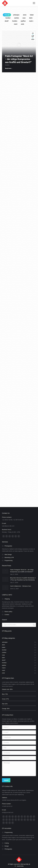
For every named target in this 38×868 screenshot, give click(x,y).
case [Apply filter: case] (24, 18)
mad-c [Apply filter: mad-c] (31, 21)
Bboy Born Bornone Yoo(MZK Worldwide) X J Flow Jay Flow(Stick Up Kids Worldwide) (23, 579)
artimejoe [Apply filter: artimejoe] (16, 15)
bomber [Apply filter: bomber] (8, 18)
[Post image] (5, 571)
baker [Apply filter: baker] (32, 15)
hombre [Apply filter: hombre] (15, 21)
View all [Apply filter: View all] (7, 15)
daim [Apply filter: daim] (31, 18)
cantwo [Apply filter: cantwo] (17, 18)
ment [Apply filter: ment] (16, 24)
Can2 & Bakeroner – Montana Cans (21, 586)
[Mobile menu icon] (34, 3)
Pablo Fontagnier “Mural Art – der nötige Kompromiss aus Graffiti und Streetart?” (19, 62)
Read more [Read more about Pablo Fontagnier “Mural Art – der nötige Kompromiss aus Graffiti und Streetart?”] (9, 72)
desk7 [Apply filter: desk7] (7, 21)
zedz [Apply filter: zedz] (22, 24)
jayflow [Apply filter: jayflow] (23, 21)
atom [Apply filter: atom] (25, 15)
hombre (7, 68)
